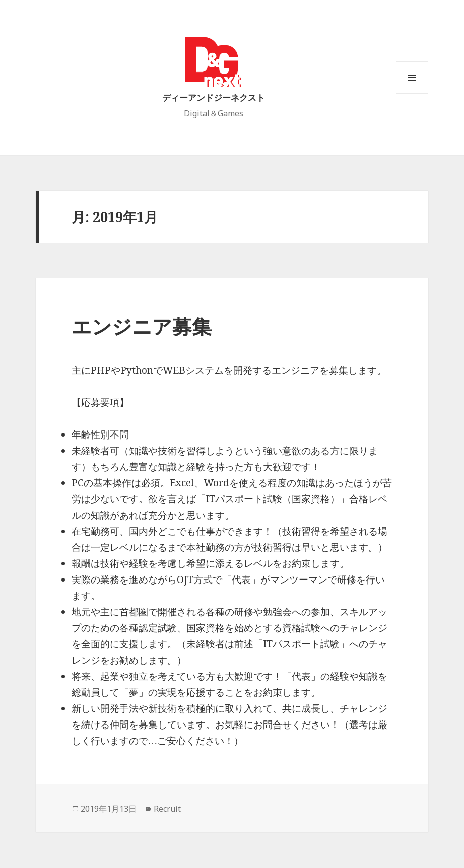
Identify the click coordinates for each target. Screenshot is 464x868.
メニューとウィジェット (412, 93)
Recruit (167, 809)
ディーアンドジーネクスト (214, 97)
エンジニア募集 (142, 326)
